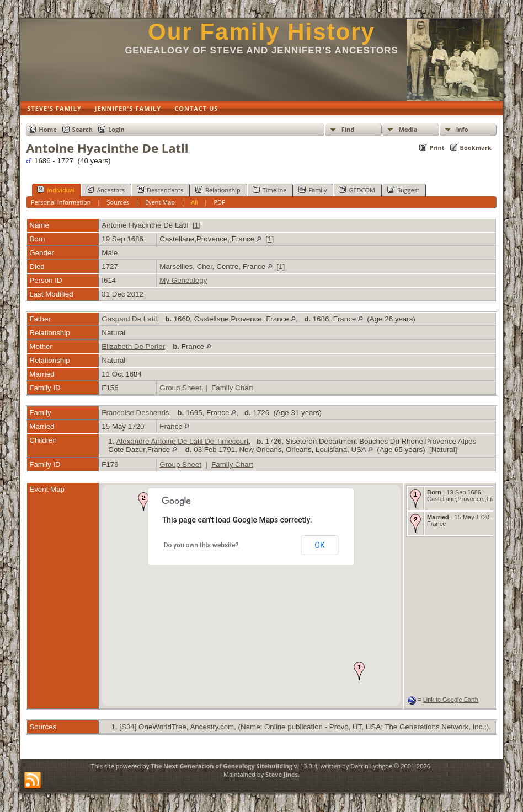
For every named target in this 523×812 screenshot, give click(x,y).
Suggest (403, 190)
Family (313, 190)
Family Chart (232, 388)
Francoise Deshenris (135, 413)
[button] (359, 671)
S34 (128, 727)
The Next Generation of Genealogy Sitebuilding (222, 766)
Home (48, 129)
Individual (56, 190)
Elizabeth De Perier (133, 346)
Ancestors (106, 190)
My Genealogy (183, 280)
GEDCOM (357, 190)
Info (462, 129)
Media (408, 129)
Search (82, 129)
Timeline (270, 190)
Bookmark (476, 147)
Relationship (218, 190)
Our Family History (261, 32)
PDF (219, 202)
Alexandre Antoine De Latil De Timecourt (182, 441)
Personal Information (61, 202)
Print (437, 147)
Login (116, 129)
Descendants (160, 190)
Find (348, 129)
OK (319, 545)
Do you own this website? (201, 545)
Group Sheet (180, 388)
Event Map (160, 202)
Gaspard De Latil (129, 319)
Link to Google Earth (451, 700)
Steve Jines (282, 774)
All (194, 202)
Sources (118, 202)
